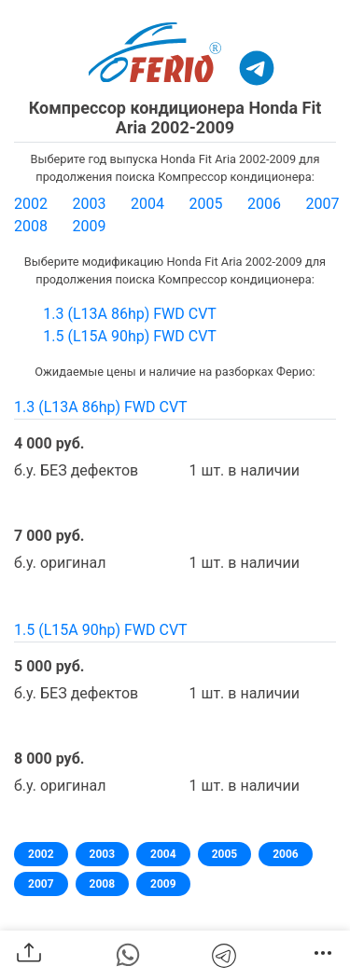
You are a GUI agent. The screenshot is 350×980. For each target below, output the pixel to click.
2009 (90, 226)
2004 (147, 204)
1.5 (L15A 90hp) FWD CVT (130, 336)
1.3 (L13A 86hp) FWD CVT (130, 314)
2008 (31, 226)
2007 (323, 204)
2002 (31, 204)
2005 (206, 204)
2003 (90, 204)
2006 (264, 204)
